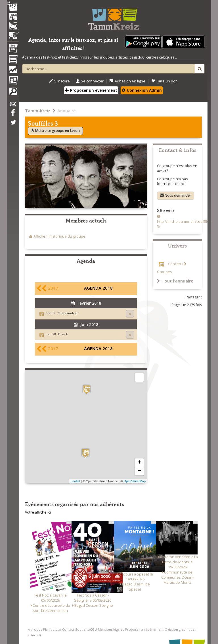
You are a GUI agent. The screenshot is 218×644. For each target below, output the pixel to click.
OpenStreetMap (135, 481)
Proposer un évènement (91, 90)
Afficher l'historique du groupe (59, 236)
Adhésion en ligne (127, 81)
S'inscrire (59, 81)
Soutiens (82, 629)
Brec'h (63, 334)
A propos (35, 629)
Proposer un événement (144, 629)
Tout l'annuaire (175, 281)
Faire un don (164, 81)
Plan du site (52, 629)
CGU (93, 629)
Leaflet (75, 481)
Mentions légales (111, 629)
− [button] (140, 471)
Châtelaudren (68, 313)
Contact (68, 629)
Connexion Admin (142, 90)
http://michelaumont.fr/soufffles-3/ (185, 224)
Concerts (176, 264)
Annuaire (67, 111)
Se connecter (90, 81)
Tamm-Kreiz (38, 111)
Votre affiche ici (38, 512)
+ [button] (140, 463)
